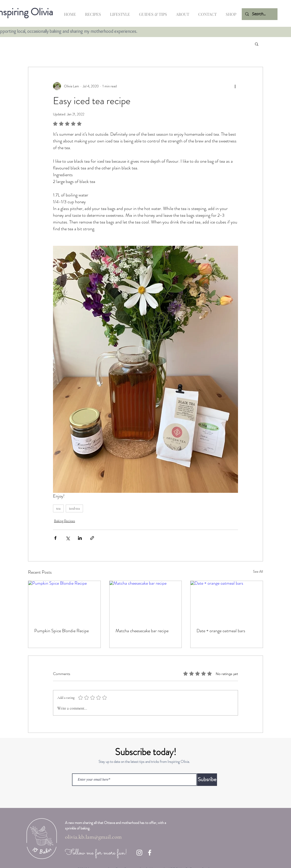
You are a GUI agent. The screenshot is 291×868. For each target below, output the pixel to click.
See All (258, 571)
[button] (257, 44)
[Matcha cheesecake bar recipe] (146, 601)
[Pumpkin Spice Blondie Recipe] (64, 601)
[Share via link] (92, 538)
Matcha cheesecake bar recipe (142, 631)
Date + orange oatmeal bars (221, 631)
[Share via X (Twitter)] (68, 538)
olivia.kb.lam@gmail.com (93, 837)
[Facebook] (150, 853)
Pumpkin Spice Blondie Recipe (61, 631)
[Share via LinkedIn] (80, 538)
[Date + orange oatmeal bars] (227, 601)
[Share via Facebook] (55, 538)
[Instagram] (139, 853)
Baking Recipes (64, 521)
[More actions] (235, 86)
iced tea (74, 508)
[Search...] (259, 14)
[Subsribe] (207, 780)
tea (58, 508)
